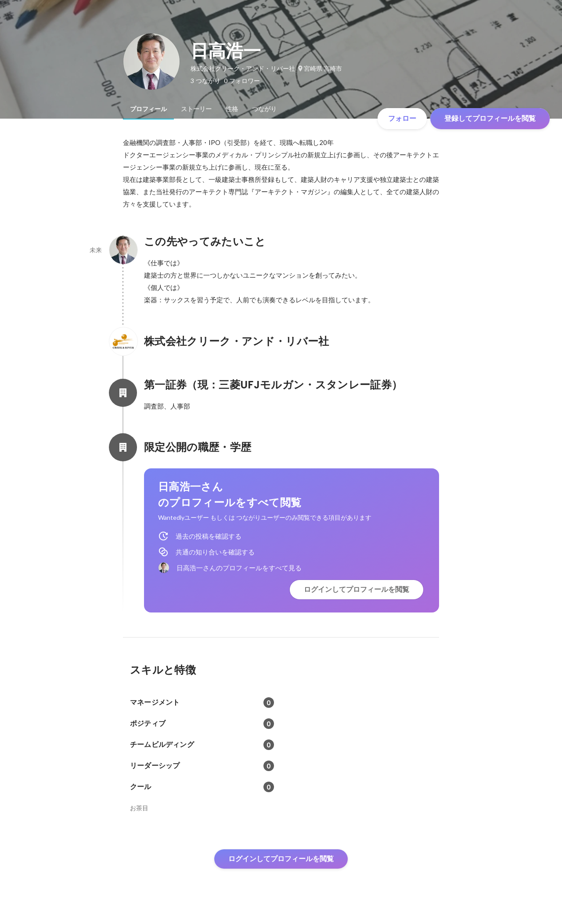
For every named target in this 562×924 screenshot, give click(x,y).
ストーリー (196, 109)
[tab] (148, 109)
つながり (264, 109)
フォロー (402, 118)
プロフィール (148, 109)
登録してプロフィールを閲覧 (490, 118)
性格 (232, 109)
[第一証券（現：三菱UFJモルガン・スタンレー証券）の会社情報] (123, 393)
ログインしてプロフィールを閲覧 (357, 589)
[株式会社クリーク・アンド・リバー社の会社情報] (123, 341)
